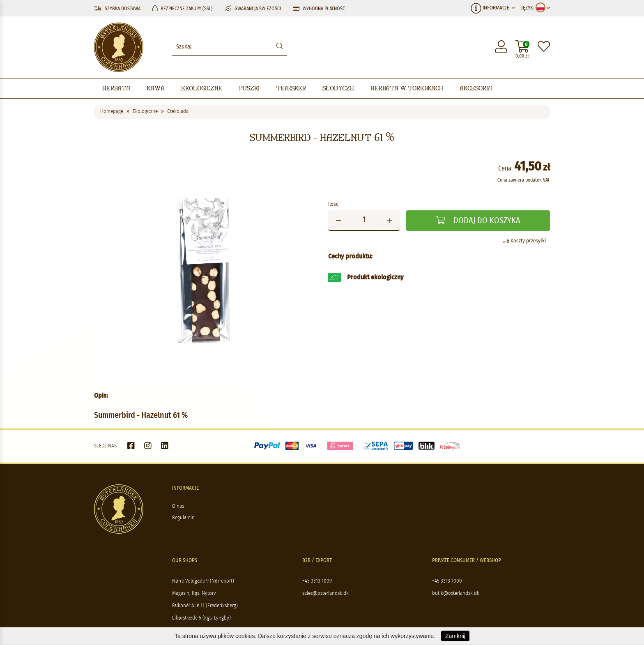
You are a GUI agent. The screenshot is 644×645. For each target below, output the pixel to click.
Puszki (249, 88)
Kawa (156, 88)
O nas (178, 506)
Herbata (116, 88)
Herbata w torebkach (407, 88)
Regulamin (183, 518)
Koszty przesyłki (524, 241)
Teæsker (291, 88)
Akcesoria (476, 88)
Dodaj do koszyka (478, 220)
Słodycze (338, 88)
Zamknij (455, 636)
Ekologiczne (202, 88)
